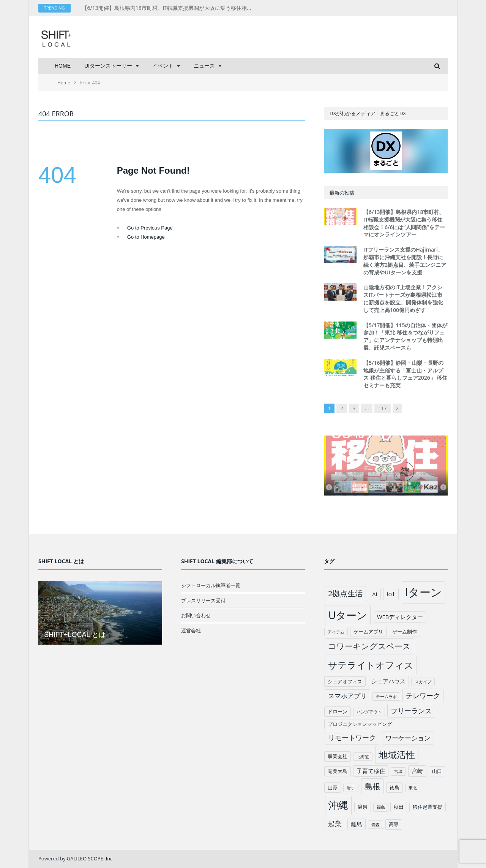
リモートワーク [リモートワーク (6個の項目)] (352, 738)
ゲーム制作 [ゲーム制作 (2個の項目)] (405, 632)
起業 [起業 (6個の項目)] (335, 824)
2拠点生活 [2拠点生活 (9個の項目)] (345, 593)
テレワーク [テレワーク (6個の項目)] (423, 695)
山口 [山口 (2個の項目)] (437, 771)
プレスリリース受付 (203, 600)
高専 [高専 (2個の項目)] (394, 824)
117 (382, 408)
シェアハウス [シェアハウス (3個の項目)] (388, 681)
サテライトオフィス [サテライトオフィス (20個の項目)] (371, 665)
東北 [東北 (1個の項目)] (413, 788)
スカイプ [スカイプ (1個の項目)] (423, 682)
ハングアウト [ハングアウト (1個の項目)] (369, 712)
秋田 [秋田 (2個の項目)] (399, 807)
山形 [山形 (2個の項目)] (333, 787)
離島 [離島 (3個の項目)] (357, 824)
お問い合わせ (196, 615)
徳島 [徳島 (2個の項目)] (394, 787)
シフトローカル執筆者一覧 (211, 585)
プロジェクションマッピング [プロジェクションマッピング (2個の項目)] (360, 724)
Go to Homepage (146, 237)
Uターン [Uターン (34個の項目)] (348, 615)
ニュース (204, 66)
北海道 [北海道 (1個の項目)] (363, 757)
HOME (63, 66)
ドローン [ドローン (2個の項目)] (338, 711)
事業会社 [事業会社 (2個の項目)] (338, 756)
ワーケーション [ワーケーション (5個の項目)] (408, 738)
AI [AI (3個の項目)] (375, 594)
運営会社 (191, 630)
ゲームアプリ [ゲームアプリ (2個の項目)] (368, 632)
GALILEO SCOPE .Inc (90, 858)
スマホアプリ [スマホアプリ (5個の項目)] (347, 696)
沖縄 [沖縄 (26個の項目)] (338, 805)
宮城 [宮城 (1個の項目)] (398, 771)
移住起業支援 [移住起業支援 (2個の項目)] (428, 807)
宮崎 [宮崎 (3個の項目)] (417, 771)
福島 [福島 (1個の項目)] (381, 807)
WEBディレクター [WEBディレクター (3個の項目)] (400, 617)
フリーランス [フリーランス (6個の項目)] (411, 711)
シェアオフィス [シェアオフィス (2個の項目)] (345, 681)
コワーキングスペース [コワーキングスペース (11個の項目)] (369, 646)
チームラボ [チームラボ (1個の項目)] (386, 697)
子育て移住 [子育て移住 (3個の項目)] (371, 771)
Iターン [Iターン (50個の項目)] (424, 592)
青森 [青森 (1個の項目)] (376, 825)
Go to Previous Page (150, 228)
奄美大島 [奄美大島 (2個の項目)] (338, 771)
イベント (163, 66)
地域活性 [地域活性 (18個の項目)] (397, 755)
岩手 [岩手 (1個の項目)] (351, 788)
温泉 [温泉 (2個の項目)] (363, 807)
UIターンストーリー (108, 66)
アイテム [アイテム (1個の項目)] (336, 632)
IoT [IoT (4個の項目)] (391, 594)
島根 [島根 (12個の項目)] (372, 786)
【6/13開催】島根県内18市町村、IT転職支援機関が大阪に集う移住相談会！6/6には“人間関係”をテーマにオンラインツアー (169, 8)
